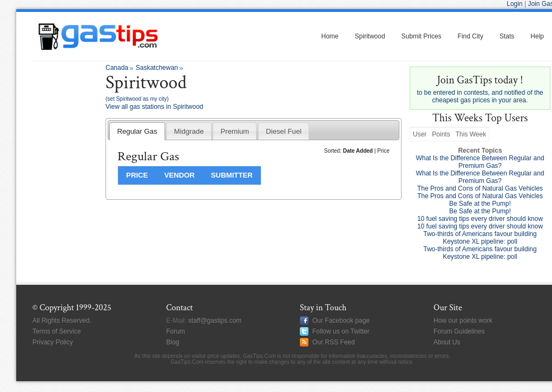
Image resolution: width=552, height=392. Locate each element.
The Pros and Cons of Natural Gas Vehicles (480, 188)
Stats (507, 36)
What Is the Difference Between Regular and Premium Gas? (480, 162)
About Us (447, 342)
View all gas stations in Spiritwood (155, 107)
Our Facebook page (341, 321)
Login (514, 4)
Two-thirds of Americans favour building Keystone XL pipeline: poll (480, 238)
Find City (471, 36)
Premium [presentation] (235, 131)
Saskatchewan (157, 68)
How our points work (463, 321)
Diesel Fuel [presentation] (284, 131)
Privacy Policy (53, 342)
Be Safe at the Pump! (480, 204)
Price (383, 151)
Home (330, 36)
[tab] (137, 131)
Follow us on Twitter (341, 331)
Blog (173, 342)
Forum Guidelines (459, 331)
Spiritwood (370, 36)
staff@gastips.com (215, 321)
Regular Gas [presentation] (137, 131)
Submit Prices (422, 36)
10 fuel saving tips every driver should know (480, 219)
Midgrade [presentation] (189, 131)
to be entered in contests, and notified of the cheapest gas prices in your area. (480, 89)
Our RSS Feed (334, 342)
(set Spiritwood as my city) (137, 99)
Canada (117, 68)
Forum (176, 331)
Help (537, 36)
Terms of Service (57, 331)
